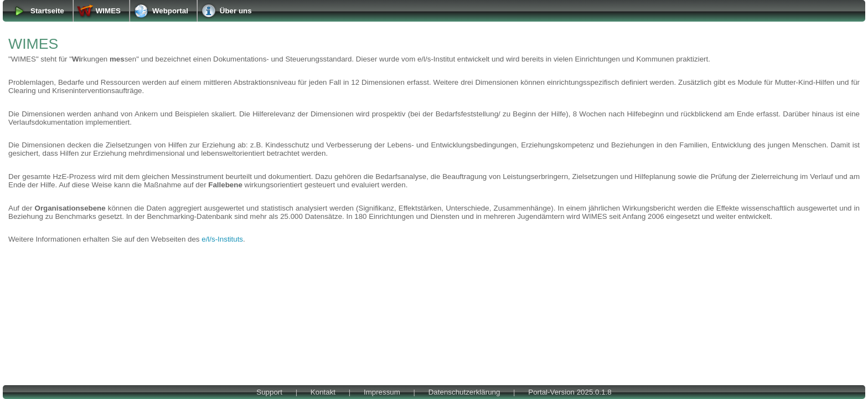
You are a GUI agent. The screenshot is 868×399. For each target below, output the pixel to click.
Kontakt (323, 392)
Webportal (170, 11)
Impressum (382, 392)
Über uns (236, 11)
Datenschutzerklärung (464, 392)
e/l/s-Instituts (222, 239)
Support (269, 392)
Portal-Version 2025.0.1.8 (570, 392)
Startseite (47, 11)
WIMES (108, 11)
